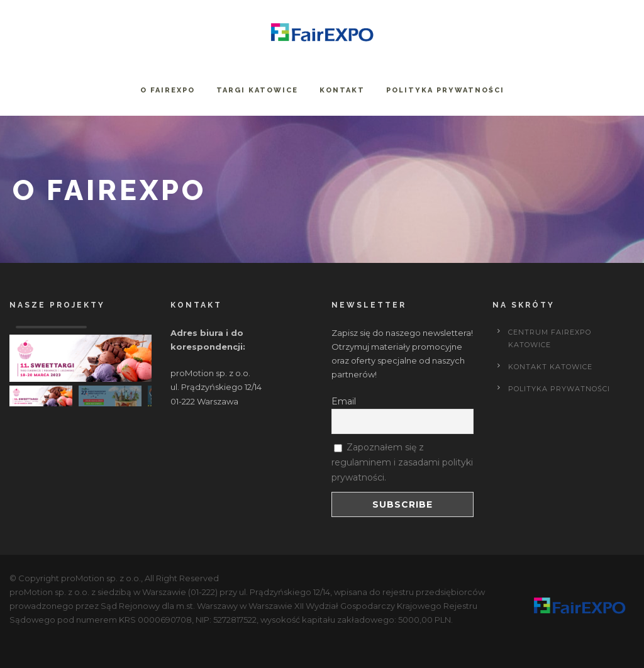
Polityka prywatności (445, 90)
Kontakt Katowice (550, 367)
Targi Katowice (257, 90)
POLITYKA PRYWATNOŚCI (559, 389)
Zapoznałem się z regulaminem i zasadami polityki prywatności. (402, 462)
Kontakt (342, 90)
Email (344, 401)
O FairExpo (168, 90)
